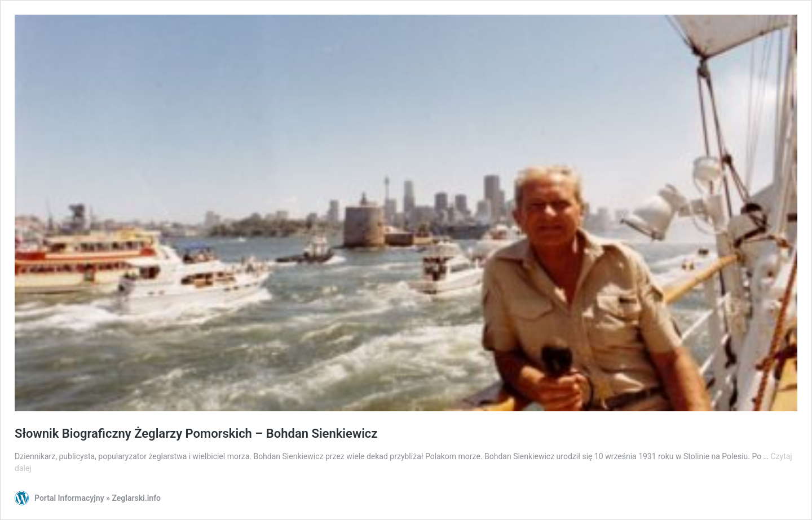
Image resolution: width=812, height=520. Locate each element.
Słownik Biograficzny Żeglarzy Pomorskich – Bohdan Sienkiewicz (196, 434)
